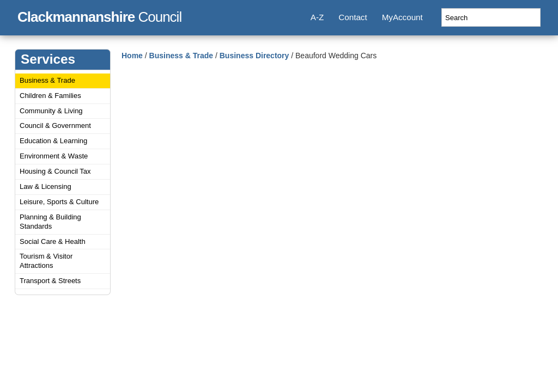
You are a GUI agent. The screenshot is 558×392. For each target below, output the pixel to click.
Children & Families (50, 96)
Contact (353, 17)
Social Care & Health (53, 241)
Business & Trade (47, 80)
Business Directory (254, 56)
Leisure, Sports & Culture (59, 202)
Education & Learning (53, 141)
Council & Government (55, 125)
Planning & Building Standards (50, 222)
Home (132, 56)
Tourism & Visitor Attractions (46, 261)
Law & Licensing (46, 186)
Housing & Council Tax (55, 171)
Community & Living (51, 111)
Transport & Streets (50, 281)
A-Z (317, 17)
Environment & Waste (54, 156)
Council (99, 15)
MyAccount (402, 17)
